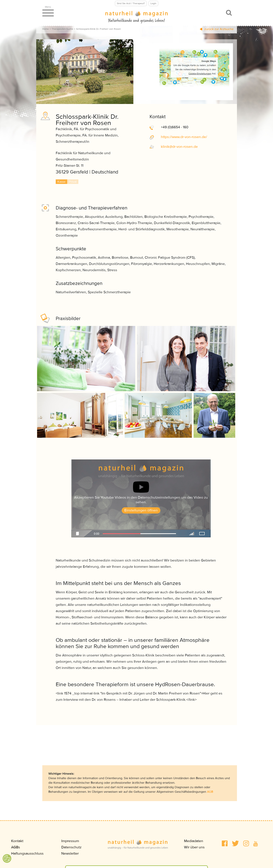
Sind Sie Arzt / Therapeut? (131, 3)
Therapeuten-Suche (62, 29)
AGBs (16, 847)
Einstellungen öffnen (141, 510)
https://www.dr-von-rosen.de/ (184, 137)
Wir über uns (194, 847)
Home (46, 29)
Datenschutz (71, 847)
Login (153, 3)
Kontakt (17, 841)
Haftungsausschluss (27, 853)
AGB (210, 792)
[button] (225, 843)
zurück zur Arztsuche (217, 29)
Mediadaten (194, 841)
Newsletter (70, 853)
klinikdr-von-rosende (179, 147)
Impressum (70, 841)
